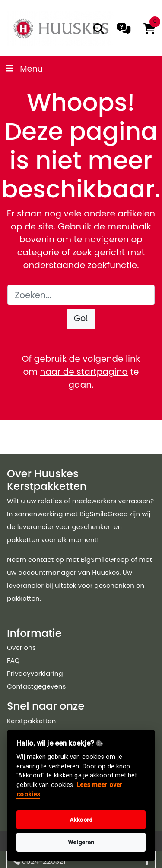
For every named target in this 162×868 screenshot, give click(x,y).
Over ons (21, 647)
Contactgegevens (36, 686)
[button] (81, 319)
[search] (99, 29)
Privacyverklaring (35, 673)
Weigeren (81, 842)
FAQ (13, 660)
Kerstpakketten (31, 721)
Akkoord (81, 820)
